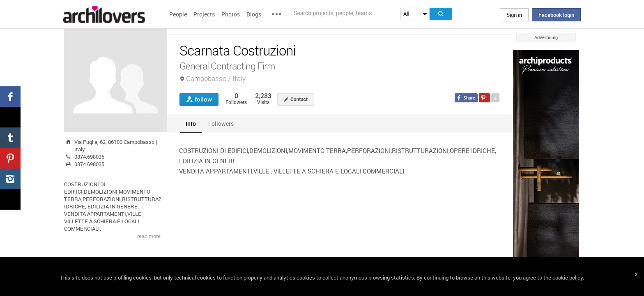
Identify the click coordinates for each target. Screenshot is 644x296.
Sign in (514, 15)
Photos (231, 14)
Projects (204, 14)
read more (149, 236)
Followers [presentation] (221, 124)
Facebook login (556, 15)
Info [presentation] (191, 124)
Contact (299, 99)
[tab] (191, 124)
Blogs (254, 14)
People (178, 14)
